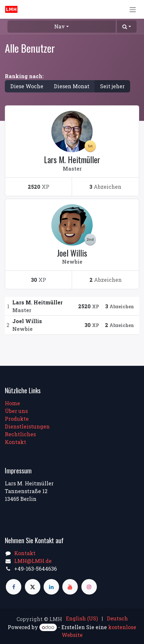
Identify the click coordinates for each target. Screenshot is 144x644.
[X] (33, 587)
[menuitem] (82, 618)
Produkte (17, 419)
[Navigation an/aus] (133, 9)
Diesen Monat (72, 86)
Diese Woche (27, 86)
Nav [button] (60, 26)
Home (12, 403)
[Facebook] (14, 587)
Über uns (16, 411)
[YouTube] (70, 587)
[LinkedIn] (51, 587)
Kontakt (15, 442)
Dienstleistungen (27, 426)
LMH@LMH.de (33, 561)
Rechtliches (20, 434)
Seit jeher (112, 86)
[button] (127, 26)
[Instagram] (89, 587)
